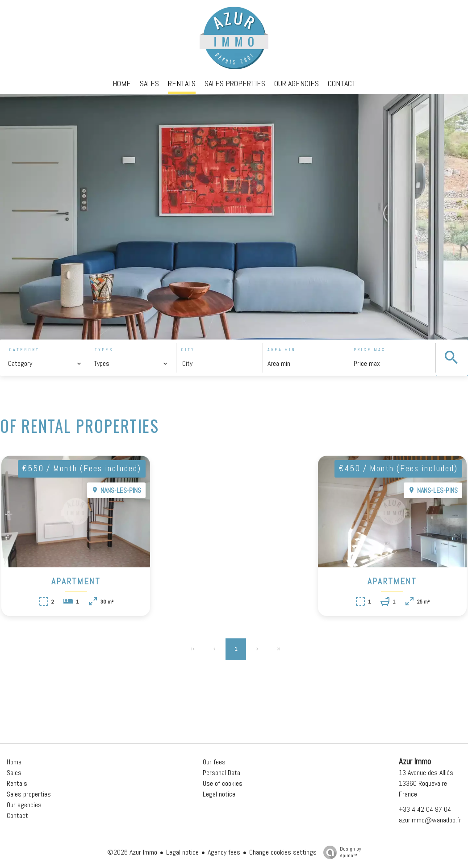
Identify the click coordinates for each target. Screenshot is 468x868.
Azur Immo (415, 762)
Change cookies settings (283, 852)
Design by (340, 852)
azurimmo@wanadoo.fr (430, 820)
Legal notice (182, 852)
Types (104, 350)
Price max (370, 350)
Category (24, 350)
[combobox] (45, 364)
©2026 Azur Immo (132, 852)
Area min (282, 350)
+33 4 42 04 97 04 (425, 809)
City (188, 350)
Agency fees (224, 852)
